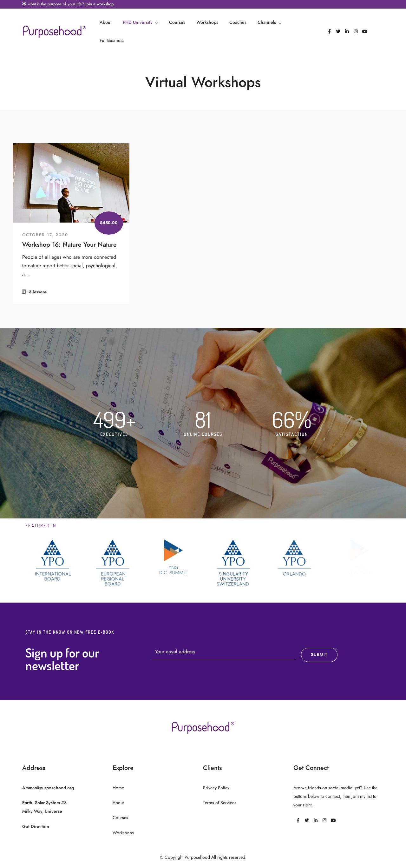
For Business (112, 40)
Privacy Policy (216, 788)
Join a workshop (100, 4)
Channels (267, 22)
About (106, 22)
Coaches (238, 22)
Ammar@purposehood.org (48, 788)
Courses (177, 22)
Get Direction (36, 827)
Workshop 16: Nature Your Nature (69, 244)
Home (118, 788)
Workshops (207, 22)
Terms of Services (220, 803)
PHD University (138, 22)
